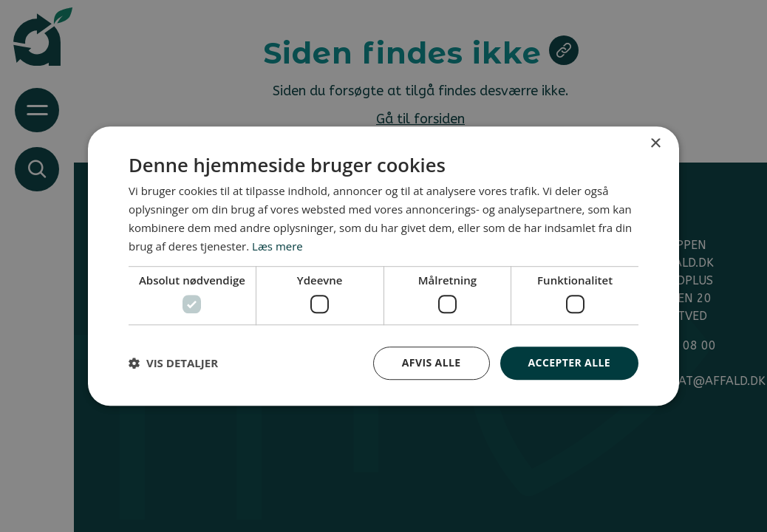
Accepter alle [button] (569, 362)
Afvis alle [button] (432, 362)
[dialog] (383, 266)
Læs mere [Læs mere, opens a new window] (277, 246)
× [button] (655, 144)
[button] (173, 363)
